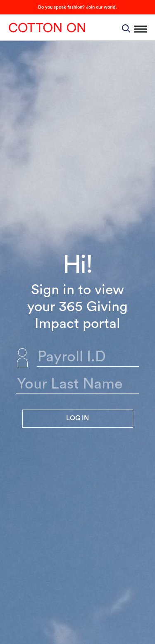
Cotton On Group (47, 28)
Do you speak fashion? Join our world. (77, 7)
